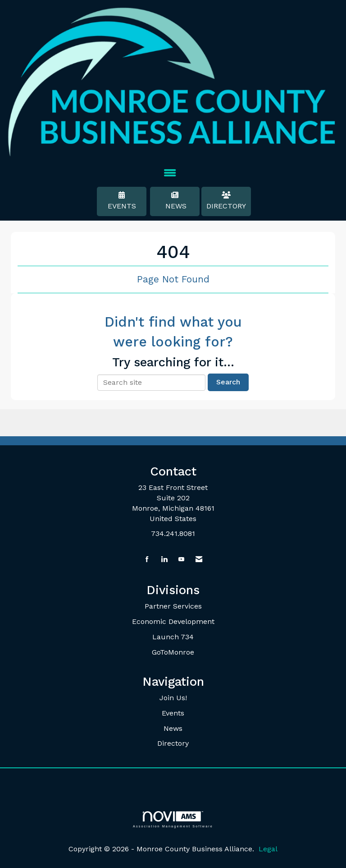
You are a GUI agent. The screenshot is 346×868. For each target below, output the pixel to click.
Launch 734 (173, 637)
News (175, 201)
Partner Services (173, 606)
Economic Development (173, 621)
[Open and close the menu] (170, 173)
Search (228, 382)
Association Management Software (173, 820)
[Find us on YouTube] (181, 560)
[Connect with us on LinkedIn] (164, 560)
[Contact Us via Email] (199, 560)
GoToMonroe (173, 652)
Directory (226, 201)
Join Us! (173, 698)
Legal (268, 849)
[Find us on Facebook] (147, 560)
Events (122, 201)
